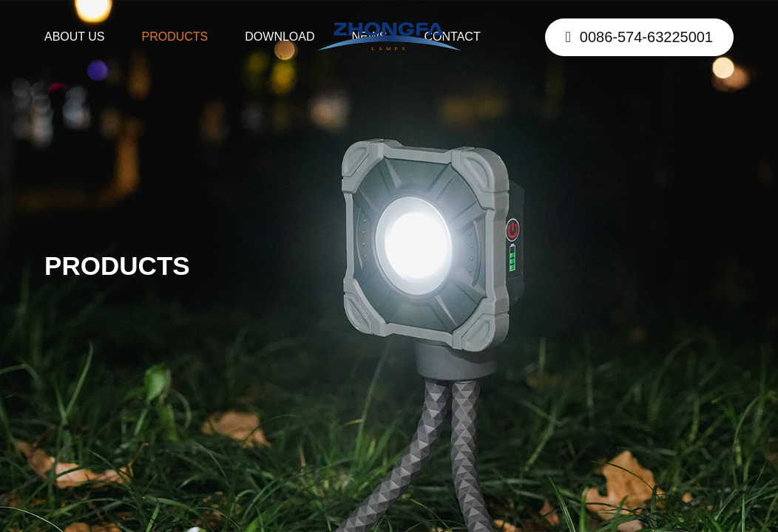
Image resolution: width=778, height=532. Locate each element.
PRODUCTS (175, 37)
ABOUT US (75, 37)
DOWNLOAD (280, 37)
